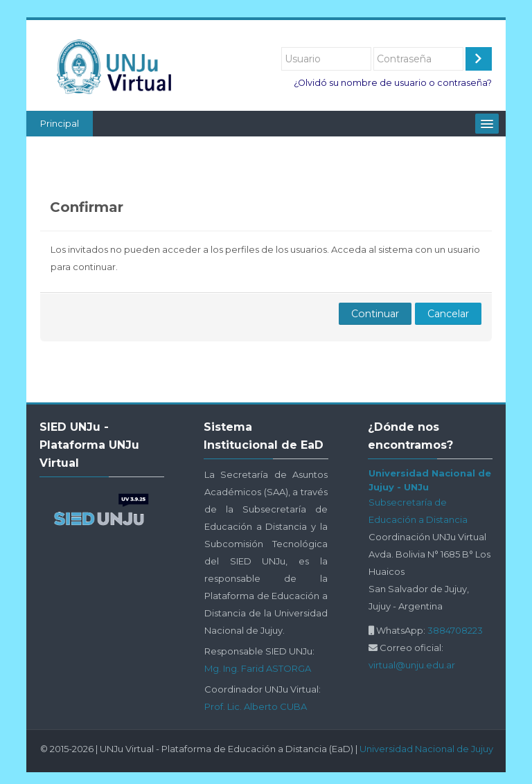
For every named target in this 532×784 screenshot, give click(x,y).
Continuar (375, 314)
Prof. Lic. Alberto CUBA (256, 706)
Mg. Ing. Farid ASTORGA (258, 668)
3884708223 (455, 630)
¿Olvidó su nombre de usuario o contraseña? (393, 83)
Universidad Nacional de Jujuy (426, 749)
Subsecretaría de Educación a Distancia (418, 511)
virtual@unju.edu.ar (412, 665)
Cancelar (448, 314)
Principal (60, 123)
